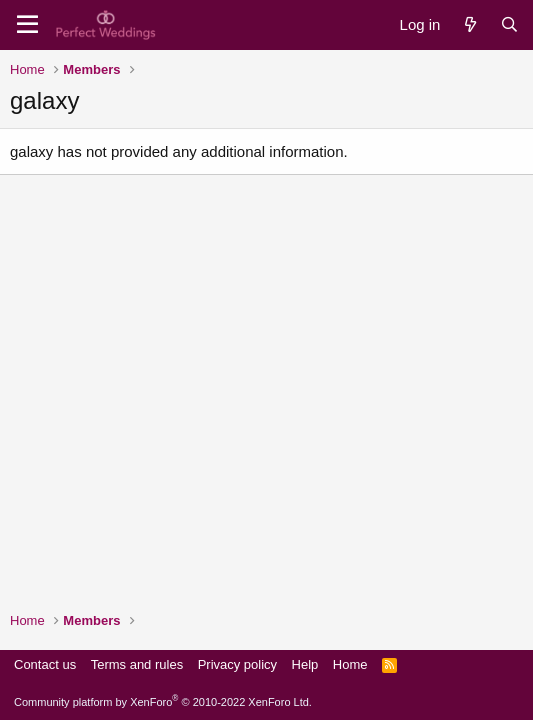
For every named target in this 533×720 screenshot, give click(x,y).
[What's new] (469, 24)
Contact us (45, 664)
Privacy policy (237, 664)
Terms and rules (137, 664)
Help (305, 664)
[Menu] (27, 25)
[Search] (509, 24)
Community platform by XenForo (163, 702)
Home (350, 664)
